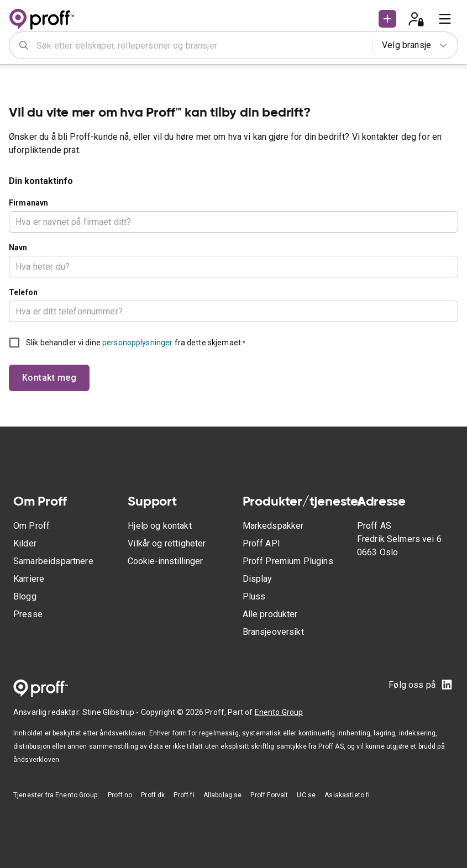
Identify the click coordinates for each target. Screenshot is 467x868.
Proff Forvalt (269, 795)
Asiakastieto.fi (347, 795)
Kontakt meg (49, 378)
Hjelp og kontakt (159, 526)
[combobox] (201, 45)
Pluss (254, 596)
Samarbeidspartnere (53, 561)
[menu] (445, 19)
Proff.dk (153, 795)
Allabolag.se (223, 795)
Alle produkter (270, 614)
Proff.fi (184, 795)
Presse (28, 614)
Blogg (25, 596)
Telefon (23, 292)
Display (258, 579)
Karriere (29, 579)
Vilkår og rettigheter (167, 543)
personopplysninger (137, 343)
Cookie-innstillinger (165, 561)
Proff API (261, 543)
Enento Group (279, 712)
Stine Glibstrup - (112, 712)
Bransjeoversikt (273, 632)
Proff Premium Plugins (288, 561)
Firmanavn (28, 203)
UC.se (306, 795)
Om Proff (32, 526)
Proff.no (120, 795)
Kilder (25, 543)
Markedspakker (273, 526)
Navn (18, 248)
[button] (387, 19)
